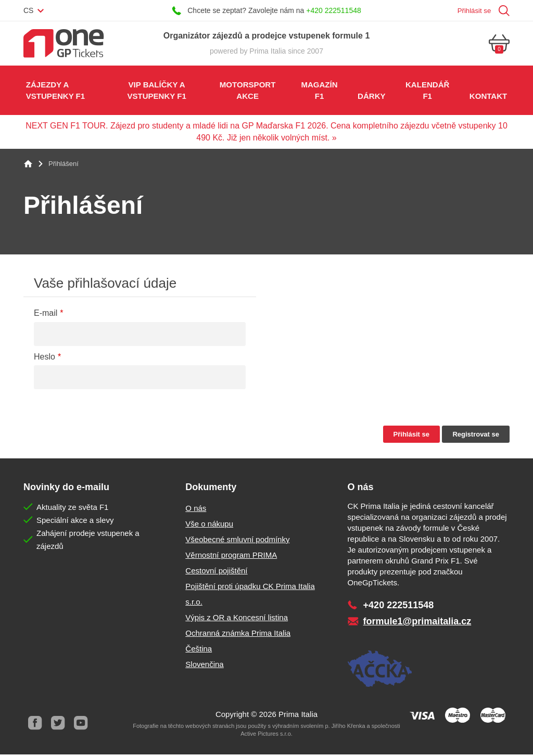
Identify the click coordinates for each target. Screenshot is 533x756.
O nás (196, 510)
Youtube (81, 725)
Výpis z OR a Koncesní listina (237, 619)
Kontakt (488, 97)
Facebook (35, 725)
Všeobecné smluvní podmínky (237, 541)
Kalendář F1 (427, 91)
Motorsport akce (247, 91)
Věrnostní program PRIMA (231, 556)
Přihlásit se (473, 10)
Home (28, 165)
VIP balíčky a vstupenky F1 (156, 91)
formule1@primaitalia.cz (417, 623)
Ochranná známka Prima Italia (238, 635)
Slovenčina (204, 666)
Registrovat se (476, 436)
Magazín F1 (319, 91)
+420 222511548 (334, 10)
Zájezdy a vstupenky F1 (55, 91)
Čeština (199, 650)
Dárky (371, 97)
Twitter (58, 725)
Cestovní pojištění (216, 572)
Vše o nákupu (209, 525)
